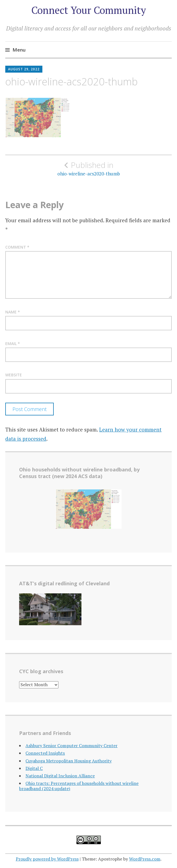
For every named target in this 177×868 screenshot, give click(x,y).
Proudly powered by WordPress (47, 859)
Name (13, 312)
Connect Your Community (89, 10)
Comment (17, 247)
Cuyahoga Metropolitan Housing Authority (69, 761)
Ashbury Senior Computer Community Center (71, 746)
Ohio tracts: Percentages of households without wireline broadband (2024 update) (79, 786)
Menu (19, 50)
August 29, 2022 (24, 69)
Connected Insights (45, 753)
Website (14, 375)
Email (13, 344)
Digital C (34, 768)
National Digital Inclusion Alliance (60, 776)
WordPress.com (145, 859)
